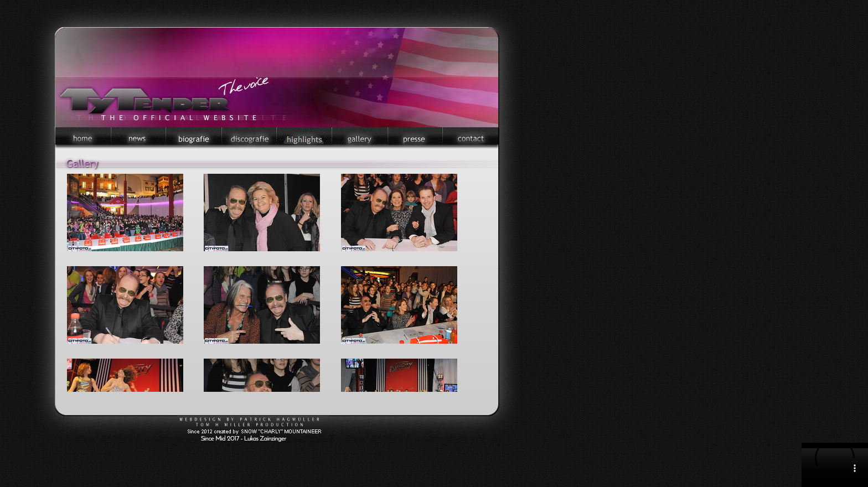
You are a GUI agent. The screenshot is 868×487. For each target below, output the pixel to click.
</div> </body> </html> (835, 465)
